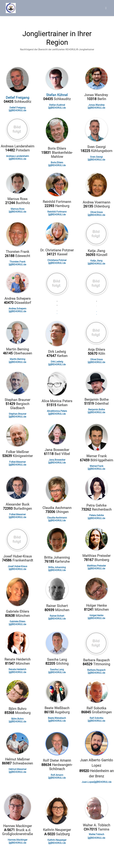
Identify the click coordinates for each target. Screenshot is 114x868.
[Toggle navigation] (106, 8)
